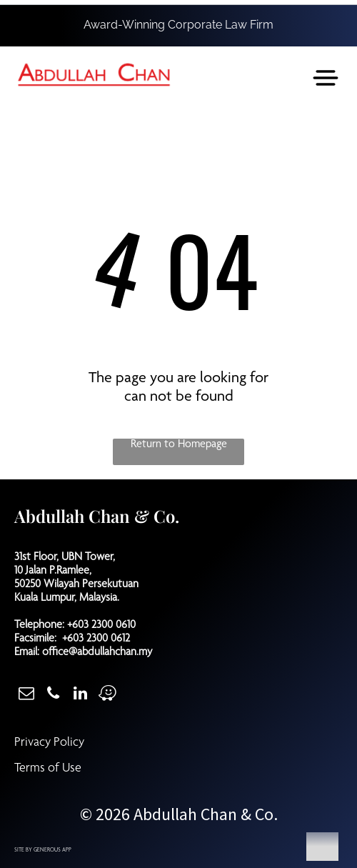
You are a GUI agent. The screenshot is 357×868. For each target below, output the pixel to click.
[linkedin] (80, 695)
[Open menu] (326, 78)
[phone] (53, 695)
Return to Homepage (179, 445)
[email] (26, 695)
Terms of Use (48, 769)
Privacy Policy (49, 743)
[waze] (107, 695)
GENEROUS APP (52, 850)
